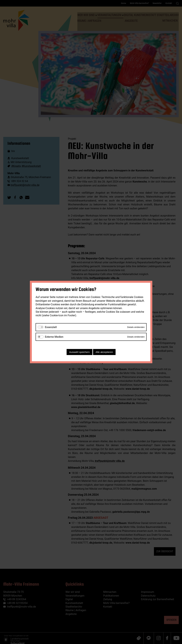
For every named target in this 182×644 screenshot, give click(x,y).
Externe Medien (54, 337)
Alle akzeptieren (104, 352)
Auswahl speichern (79, 352)
